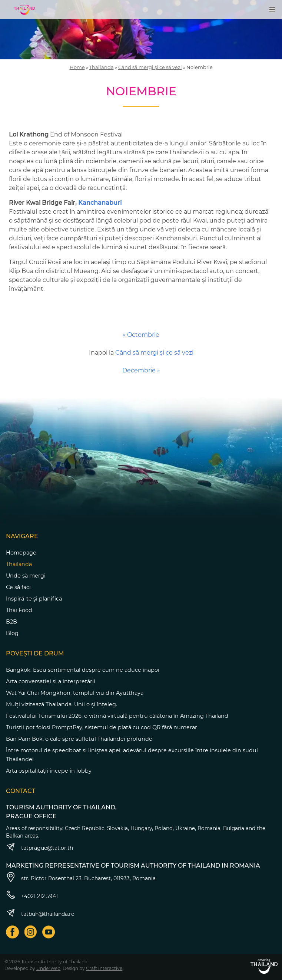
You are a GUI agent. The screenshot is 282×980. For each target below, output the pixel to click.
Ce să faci (18, 587)
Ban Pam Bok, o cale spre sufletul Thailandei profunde (79, 739)
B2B (11, 622)
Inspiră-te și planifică (34, 599)
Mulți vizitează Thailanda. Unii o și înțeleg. (62, 704)
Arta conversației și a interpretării (51, 681)
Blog (12, 633)
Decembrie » (141, 370)
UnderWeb (48, 968)
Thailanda (102, 67)
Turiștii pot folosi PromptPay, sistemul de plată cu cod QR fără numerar (102, 727)
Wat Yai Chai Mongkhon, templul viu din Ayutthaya (75, 693)
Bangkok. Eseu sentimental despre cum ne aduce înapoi (83, 670)
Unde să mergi (26, 576)
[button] (272, 10)
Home (77, 67)
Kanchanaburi (100, 203)
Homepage (21, 553)
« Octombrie (141, 335)
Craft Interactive (104, 968)
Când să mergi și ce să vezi (150, 67)
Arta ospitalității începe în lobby (49, 771)
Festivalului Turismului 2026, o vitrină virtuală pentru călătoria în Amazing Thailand (117, 716)
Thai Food (19, 610)
